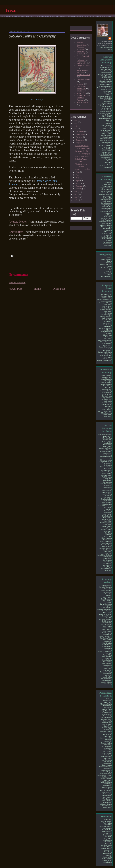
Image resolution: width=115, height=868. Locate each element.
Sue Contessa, (107, 560)
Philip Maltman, (107, 538)
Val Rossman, (107, 242)
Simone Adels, (107, 857)
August (79, 143)
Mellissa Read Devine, (105, 775)
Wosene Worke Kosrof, (104, 361)
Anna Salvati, (107, 592)
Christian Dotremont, (105, 96)
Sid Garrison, (107, 662)
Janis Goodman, (107, 492)
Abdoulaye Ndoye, (106, 67)
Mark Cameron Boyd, (105, 411)
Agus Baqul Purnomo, (105, 74)
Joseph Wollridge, (106, 399)
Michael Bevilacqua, (105, 268)
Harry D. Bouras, (106, 115)
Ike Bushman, (107, 487)
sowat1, (109, 275)
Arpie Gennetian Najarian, (106, 595)
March (79, 183)
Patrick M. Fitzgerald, (105, 652)
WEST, (109, 164)
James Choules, (107, 491)
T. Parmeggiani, (107, 563)
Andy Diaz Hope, (106, 711)
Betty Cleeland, (107, 601)
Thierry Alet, (108, 354)
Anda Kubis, (108, 589)
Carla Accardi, (107, 453)
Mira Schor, (108, 338)
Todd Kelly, (108, 240)
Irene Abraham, (107, 629)
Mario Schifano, (107, 223)
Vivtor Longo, (107, 862)
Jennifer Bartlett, (106, 743)
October (79, 137)
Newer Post (15, 289)
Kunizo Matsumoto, (105, 328)
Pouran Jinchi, (107, 147)
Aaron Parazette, (106, 376)
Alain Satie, (108, 79)
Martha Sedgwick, (106, 523)
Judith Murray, (107, 753)
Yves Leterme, (107, 244)
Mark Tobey (108, 521)
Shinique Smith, (107, 152)
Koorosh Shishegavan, (105, 506)
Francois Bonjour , (106, 112)
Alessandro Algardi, (105, 81)
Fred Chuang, (107, 835)
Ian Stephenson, (107, 733)
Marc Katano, (107, 518)
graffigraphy (82, 63)
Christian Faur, (107, 389)
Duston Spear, (107, 311)
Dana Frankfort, (107, 393)
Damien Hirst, (107, 828)
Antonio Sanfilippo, (105, 448)
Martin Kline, (107, 524)
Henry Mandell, (107, 320)
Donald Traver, (107, 616)
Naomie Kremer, (107, 530)
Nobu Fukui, (108, 780)
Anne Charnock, (107, 379)
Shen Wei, (108, 553)
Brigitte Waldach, (106, 191)
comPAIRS (81, 54)
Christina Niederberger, (104, 609)
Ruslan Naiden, (107, 151)
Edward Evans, (107, 396)
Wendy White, (107, 357)
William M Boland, (106, 804)
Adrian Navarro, (107, 585)
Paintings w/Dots (83, 79)
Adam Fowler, (107, 436)
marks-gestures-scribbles (83, 71)
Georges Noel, (107, 480)
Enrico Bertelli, (107, 201)
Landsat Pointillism (83, 169)
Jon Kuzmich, (107, 751)
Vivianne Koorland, (106, 355)
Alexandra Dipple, (106, 704)
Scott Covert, (108, 415)
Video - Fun (82, 93)
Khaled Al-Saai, (107, 129)
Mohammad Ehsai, (106, 140)
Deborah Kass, (107, 308)
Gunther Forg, (107, 485)
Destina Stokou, (107, 394)
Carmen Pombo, (107, 193)
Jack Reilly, (108, 736)
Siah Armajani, (107, 239)
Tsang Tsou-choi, (106, 276)
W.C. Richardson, (106, 679)
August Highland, (106, 384)
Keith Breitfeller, (106, 757)
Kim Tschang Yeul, (106, 638)
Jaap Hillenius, (107, 735)
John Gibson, (108, 631)
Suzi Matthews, (107, 792)
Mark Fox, (108, 337)
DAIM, (109, 258)
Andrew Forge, (107, 709)
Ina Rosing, (108, 210)
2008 (76, 197)
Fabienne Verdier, (106, 106)
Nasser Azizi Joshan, (105, 144)
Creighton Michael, (106, 462)
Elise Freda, (108, 468)
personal (80, 84)
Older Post (59, 289)
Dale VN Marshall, (106, 259)
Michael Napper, (107, 227)
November (80, 134)
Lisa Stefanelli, (107, 516)
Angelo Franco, (107, 712)
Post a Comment (17, 282)
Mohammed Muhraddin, (108, 231)
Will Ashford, (107, 359)
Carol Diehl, (108, 387)
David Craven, (107, 613)
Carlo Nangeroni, (106, 606)
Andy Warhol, (107, 823)
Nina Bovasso (107, 648)
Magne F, (109, 408)
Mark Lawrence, (107, 413)
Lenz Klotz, (108, 511)
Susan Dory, (108, 789)
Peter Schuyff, (107, 854)
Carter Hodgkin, (107, 607)
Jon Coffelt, (108, 750)
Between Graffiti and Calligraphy (32, 36)
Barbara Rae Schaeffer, (105, 88)
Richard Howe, (107, 547)
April (78, 180)
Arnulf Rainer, (107, 450)
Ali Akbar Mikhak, (106, 84)
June (78, 175)
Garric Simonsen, (106, 203)
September (80, 140)
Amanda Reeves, (106, 821)
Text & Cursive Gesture (81, 165)
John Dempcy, (107, 840)
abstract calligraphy (81, 43)
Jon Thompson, (107, 633)
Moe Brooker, (107, 228)
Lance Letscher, (107, 640)
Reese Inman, (107, 785)
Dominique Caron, (106, 200)
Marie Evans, (107, 335)
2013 (76, 123)
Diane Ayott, (108, 726)
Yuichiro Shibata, (106, 682)
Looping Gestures (82, 156)
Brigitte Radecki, (106, 91)
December (80, 132)
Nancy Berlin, (107, 528)
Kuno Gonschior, (106, 760)
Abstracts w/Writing (81, 48)
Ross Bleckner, (107, 657)
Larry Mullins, (107, 330)
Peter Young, (108, 784)
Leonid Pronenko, (106, 130)
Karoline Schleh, (106, 218)
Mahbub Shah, (107, 768)
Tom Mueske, (107, 565)
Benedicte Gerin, (106, 90)
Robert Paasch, (107, 787)
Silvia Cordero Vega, (105, 154)
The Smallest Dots (82, 148)
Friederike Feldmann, (105, 113)
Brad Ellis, (108, 602)
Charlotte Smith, (106, 719)
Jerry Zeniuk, (107, 838)
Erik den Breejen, (106, 315)
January (79, 189)
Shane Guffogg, (107, 660)
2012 (76, 126)
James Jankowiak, (106, 738)
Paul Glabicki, (107, 536)
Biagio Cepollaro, (106, 189)
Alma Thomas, (107, 707)
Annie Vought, (107, 381)
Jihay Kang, (108, 745)
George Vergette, (106, 205)
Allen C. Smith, (107, 441)
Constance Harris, (106, 391)
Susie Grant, (108, 416)
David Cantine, (107, 611)
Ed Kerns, (109, 618)
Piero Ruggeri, (107, 235)
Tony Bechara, (107, 799)
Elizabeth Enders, (106, 470)
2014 (76, 120)
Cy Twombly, (108, 198)
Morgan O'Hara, (107, 526)
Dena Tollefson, (107, 724)
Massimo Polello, (106, 135)
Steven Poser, (108, 558)
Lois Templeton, (107, 220)
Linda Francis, (107, 514)
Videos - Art (82, 95)
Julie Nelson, (108, 842)
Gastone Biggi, (107, 728)
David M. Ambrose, (105, 614)
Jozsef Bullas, (107, 635)
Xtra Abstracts (82, 102)
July (78, 172)
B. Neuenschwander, (105, 86)
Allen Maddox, (107, 377)
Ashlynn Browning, (106, 188)
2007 (76, 200)
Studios (80, 91)
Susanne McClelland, (105, 352)
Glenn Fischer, (107, 626)
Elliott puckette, (107, 472)
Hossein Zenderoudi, (105, 118)
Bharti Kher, (108, 825)
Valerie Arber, (107, 677)
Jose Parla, (108, 123)
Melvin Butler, (107, 137)
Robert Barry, (107, 345)
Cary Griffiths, (107, 455)
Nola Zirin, (108, 650)
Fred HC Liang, (107, 477)
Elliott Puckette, (107, 103)
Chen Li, (109, 95)
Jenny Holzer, (107, 323)
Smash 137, (108, 273)
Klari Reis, (108, 843)
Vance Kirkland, (107, 801)
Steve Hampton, (107, 663)
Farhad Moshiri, (107, 108)
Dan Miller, (108, 305)
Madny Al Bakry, (106, 134)
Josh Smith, (108, 401)
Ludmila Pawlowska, (105, 222)
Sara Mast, (108, 658)
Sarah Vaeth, (108, 552)
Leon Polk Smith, (106, 845)
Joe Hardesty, (107, 325)
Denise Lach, (108, 101)
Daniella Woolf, (107, 306)
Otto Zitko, (108, 533)
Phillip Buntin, (107, 540)
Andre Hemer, (107, 445)
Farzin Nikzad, (107, 474)
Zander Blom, (107, 807)
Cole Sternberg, (107, 196)
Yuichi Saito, (108, 570)
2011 (76, 129)
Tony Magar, (108, 567)
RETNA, (109, 271)
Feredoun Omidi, (106, 110)
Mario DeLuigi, (107, 519)
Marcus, (109, 266)
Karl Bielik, (108, 217)
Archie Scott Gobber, (105, 382)
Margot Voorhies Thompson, (107, 333)
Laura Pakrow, (107, 507)
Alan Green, (108, 820)
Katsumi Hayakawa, (105, 636)
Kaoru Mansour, (107, 125)
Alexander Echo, (106, 83)
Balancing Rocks (82, 146)
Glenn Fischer (107, 729)
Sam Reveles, (107, 550)
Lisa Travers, (108, 132)
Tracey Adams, (107, 674)
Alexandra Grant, (106, 296)
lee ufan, (109, 509)
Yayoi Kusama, (107, 680)
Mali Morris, (108, 641)
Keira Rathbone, (107, 404)
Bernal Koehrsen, (106, 599)
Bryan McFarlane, (106, 604)
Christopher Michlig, (105, 303)
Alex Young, (108, 702)
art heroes (81, 52)
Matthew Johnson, (106, 774)
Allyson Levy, (107, 706)
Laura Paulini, (107, 762)
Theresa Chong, (107, 669)
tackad (11, 11)
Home (37, 289)
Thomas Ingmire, (106, 157)
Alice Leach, (108, 184)
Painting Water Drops (81, 160)
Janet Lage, (108, 213)
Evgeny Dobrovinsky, (105, 105)
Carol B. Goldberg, (106, 718)
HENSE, (109, 263)
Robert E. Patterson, (105, 347)
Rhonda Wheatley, (106, 342)
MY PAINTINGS (83, 75)
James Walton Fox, (106, 212)
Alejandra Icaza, (107, 701)
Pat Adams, (108, 535)
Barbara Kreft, (107, 716)
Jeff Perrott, (108, 741)
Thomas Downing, (106, 672)
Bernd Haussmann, (106, 452)
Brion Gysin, (108, 93)
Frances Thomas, (106, 624)
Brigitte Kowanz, (106, 301)
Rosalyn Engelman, (106, 548)
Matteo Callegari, (106, 772)
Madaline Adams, (106, 847)
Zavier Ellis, (108, 245)
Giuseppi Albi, (107, 482)
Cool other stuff (83, 56)
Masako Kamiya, (106, 770)
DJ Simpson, (108, 465)
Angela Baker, (107, 446)
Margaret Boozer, (106, 848)
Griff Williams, (107, 318)
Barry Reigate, (107, 597)
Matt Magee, (108, 850)
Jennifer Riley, (107, 494)
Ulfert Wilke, (108, 159)
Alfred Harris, (107, 440)
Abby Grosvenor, (106, 66)
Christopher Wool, (106, 460)
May (78, 178)
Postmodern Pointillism (81, 87)
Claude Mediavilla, (106, 98)
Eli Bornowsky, (107, 832)
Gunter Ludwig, (107, 206)
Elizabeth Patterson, (105, 619)
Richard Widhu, (107, 149)
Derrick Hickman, (106, 310)
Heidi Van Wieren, (106, 731)
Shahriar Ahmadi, (106, 237)
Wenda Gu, (108, 162)
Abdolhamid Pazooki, (105, 435)
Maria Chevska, (107, 410)
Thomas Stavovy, (106, 796)
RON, (110, 349)
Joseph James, (107, 501)
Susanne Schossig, (106, 790)
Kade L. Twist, (107, 403)
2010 (76, 192)
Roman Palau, (107, 655)
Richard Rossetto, (106, 344)
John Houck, (108, 748)
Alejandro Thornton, (105, 587)
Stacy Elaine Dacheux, (105, 555)
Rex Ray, (109, 653)
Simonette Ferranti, (106, 156)
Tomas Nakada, (107, 859)
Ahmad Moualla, (106, 76)
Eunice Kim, (108, 833)
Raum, (110, 270)
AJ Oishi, (109, 699)
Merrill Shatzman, (106, 139)
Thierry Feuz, (107, 670)
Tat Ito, (109, 667)
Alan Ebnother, (107, 438)
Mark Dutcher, (107, 643)
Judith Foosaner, (107, 502)
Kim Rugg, (108, 406)
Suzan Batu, (108, 562)
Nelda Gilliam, (107, 234)
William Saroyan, (106, 569)
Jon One (109, 122)
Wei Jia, (109, 161)
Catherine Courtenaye (105, 195)
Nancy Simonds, (106, 779)
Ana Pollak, (108, 443)
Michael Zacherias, (106, 777)
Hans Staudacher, (106, 208)
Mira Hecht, (108, 852)
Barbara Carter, (107, 714)
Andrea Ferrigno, (106, 590)
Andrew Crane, (107, 298)
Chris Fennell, (107, 721)
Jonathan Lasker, (106, 499)
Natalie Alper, (107, 531)
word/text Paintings (81, 99)
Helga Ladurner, (107, 117)
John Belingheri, (106, 746)
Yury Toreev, (108, 168)
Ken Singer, (108, 758)
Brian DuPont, (107, 386)
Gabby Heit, (108, 479)
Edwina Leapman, (106, 467)
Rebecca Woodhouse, (105, 340)
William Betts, (107, 802)
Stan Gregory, (107, 557)
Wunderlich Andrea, (105, 166)
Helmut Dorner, (107, 628)
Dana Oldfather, (107, 830)
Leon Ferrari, (108, 513)
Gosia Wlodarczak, (106, 484)
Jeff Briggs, (108, 740)
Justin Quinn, (107, 327)
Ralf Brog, (108, 855)
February (79, 186)
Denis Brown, (107, 100)
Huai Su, (109, 120)
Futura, (109, 261)
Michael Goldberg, (106, 225)
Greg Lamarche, (107, 398)
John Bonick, (108, 497)
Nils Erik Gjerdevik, (105, 146)
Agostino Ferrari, (106, 73)
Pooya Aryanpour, (106, 541)
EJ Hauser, (108, 313)
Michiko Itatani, (107, 645)
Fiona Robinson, (106, 475)
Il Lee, (110, 489)
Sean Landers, (107, 350)
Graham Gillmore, (106, 316)
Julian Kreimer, (107, 504)
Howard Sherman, (106, 264)
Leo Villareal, (107, 763)
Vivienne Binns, (107, 860)
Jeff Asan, (109, 215)
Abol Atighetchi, (107, 69)
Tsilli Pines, (108, 675)
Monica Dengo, (107, 142)
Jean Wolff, (108, 837)
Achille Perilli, (107, 71)
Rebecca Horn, (107, 543)
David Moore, (107, 463)
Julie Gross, (108, 755)
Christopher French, (105, 826)
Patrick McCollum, (106, 782)
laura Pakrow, (107, 684)
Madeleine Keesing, (105, 767)
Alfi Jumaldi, (108, 183)
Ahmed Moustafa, (106, 78)
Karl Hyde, (108, 127)
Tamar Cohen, (107, 665)
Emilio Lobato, (107, 621)
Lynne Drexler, (107, 765)
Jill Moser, (108, 496)
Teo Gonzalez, (107, 794)
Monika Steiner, (107, 646)
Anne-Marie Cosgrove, (104, 299)
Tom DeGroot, (107, 797)
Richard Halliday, (106, 545)
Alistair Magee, (107, 186)
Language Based (83, 65)
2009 (76, 194)
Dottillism (81, 61)
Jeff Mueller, (108, 321)
